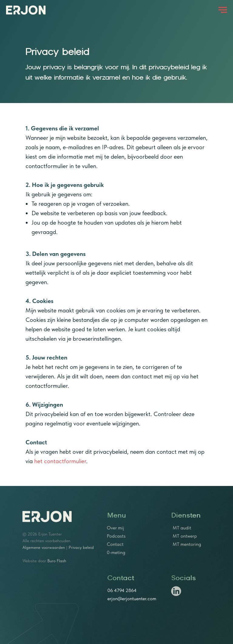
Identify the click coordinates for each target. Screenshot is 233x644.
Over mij (115, 528)
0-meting (116, 552)
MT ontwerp (185, 536)
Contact (115, 544)
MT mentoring (187, 544)
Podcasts (116, 536)
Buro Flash (57, 561)
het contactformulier (60, 461)
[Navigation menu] (223, 10)
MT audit (182, 528)
